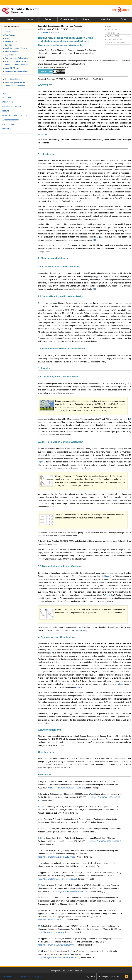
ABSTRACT (45, 85)
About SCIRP (61, 971)
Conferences (67, 19)
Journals (29, 19)
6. (39, 838)
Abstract (109, 26)
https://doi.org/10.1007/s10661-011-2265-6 (65, 788)
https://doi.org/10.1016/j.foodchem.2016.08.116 (57, 879)
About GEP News (11, 68)
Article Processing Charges (15, 48)
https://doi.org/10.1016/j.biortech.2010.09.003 (57, 857)
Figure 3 (108, 576)
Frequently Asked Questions (15, 71)
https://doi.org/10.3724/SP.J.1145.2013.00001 (57, 945)
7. (39, 851)
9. (39, 873)
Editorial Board (10, 42)
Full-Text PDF (111, 30)
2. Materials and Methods (53, 258)
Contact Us (78, 971)
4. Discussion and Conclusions (57, 637)
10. (39, 885)
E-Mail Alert (9, 976)
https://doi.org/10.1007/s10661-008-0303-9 (103, 841)
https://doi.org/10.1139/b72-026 (51, 932)
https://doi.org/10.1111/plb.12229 (52, 920)
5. (39, 829)
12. (39, 910)
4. (39, 819)
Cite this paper (47, 752)
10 (101, 237)
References (45, 774)
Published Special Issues (14, 82)
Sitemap (70, 971)
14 (118, 432)
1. (39, 781)
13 (94, 289)
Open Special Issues (12, 79)
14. (39, 939)
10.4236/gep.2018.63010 (48, 32)
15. (39, 951)
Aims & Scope (9, 38)
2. (39, 794)
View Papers (9, 35)
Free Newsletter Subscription (16, 58)
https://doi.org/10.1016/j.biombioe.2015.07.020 (69, 891)
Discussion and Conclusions (15, 115)
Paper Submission (11, 52)
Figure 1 (127, 383)
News (86, 19)
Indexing (7, 32)
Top (4, 93)
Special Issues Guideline (14, 86)
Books (48, 19)
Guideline (8, 45)
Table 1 (115, 500)
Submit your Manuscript (109, 976)
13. (39, 926)
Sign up (90, 976)
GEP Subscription (11, 55)
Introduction (8, 102)
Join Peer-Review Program (30, 976)
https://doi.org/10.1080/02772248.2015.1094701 (58, 958)
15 (50, 653)
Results (6, 111)
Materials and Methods (12, 106)
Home (10, 19)
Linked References (113, 39)
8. (39, 863)
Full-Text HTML (112, 33)
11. (39, 898)
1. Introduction (47, 154)
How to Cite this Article (115, 43)
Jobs (123, 19)
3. (39, 807)
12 (100, 280)
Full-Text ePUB (112, 36)
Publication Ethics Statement (15, 65)
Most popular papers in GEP (15, 61)
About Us (105, 19)
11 (95, 240)
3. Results (44, 368)
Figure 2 (41, 462)
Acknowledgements (50, 730)
